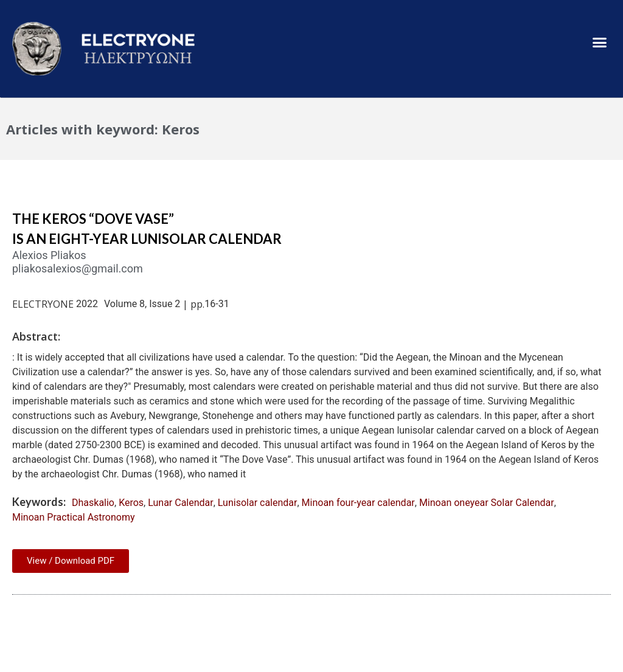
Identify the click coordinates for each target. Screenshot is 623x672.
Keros (131, 503)
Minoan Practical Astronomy (74, 517)
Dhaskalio (93, 503)
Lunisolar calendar (258, 503)
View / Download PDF (71, 561)
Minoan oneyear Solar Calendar (487, 503)
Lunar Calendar (181, 503)
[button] (599, 43)
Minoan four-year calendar (358, 503)
